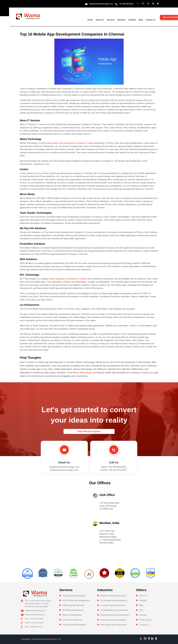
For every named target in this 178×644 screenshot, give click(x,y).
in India (89, 143)
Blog (141, 20)
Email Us (64, 462)
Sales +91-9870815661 (114, 467)
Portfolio (132, 20)
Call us (114, 462)
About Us (100, 20)
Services (111, 20)
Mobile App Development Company (69, 143)
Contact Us (150, 20)
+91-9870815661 (126, 4)
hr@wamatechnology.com (64, 470)
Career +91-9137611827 (114, 470)
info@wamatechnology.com (101, 4)
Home (90, 20)
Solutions (121, 20)
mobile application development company (68, 279)
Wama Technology (82, 373)
